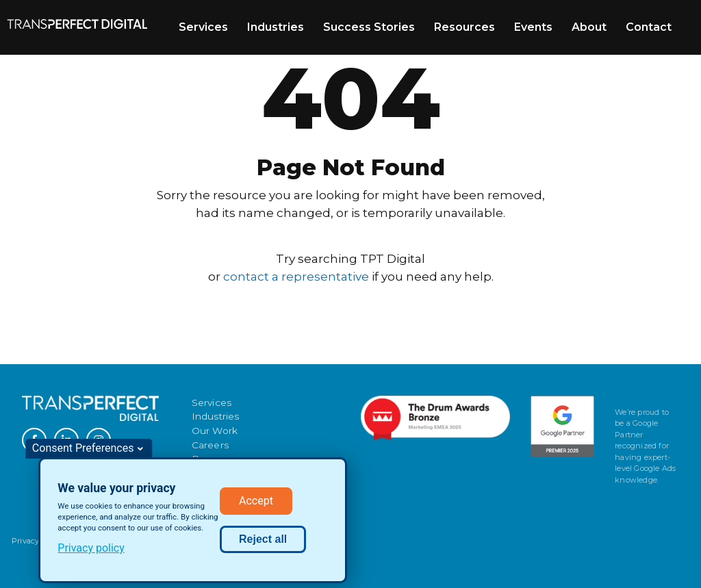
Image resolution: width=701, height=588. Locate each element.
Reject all (263, 543)
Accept (256, 505)
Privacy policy (91, 552)
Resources (464, 27)
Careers (210, 445)
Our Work (215, 431)
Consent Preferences (83, 452)
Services (203, 27)
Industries (276, 27)
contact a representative (296, 276)
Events (533, 27)
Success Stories (369, 27)
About (589, 27)
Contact (649, 27)
